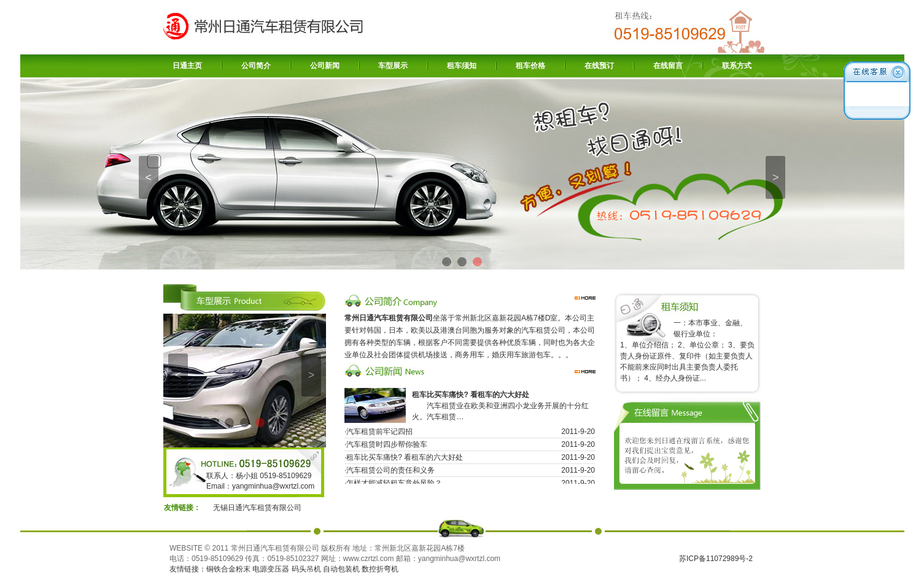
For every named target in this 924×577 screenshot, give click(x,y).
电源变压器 (271, 569)
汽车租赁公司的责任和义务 (390, 472)
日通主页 (187, 66)
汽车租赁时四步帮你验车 (387, 446)
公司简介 (256, 66)
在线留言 (668, 66)
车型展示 (393, 66)
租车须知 (462, 66)
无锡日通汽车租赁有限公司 (257, 508)
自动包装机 (341, 569)
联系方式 (737, 66)
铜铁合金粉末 (228, 569)
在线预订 (599, 66)
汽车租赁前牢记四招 (379, 433)
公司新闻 (325, 66)
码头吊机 (306, 569)
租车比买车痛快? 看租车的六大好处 (405, 459)
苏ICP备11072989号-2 (716, 559)
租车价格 (530, 66)
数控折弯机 (380, 569)
